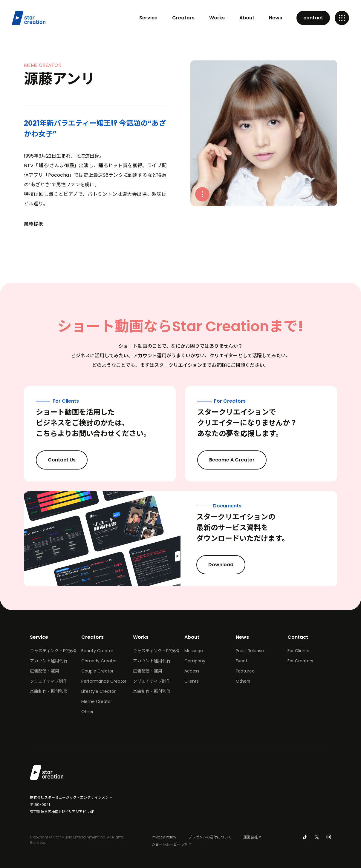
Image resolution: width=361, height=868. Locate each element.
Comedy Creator (99, 661)
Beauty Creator (97, 651)
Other (87, 712)
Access (192, 671)
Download (226, 564)
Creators (183, 18)
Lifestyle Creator (98, 691)
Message (194, 651)
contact (313, 18)
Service (148, 18)
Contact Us (67, 460)
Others (243, 681)
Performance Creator (104, 681)
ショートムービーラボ (170, 844)
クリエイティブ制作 (49, 681)
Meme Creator (97, 701)
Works (217, 18)
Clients (192, 681)
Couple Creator (97, 671)
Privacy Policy (164, 837)
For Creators (300, 661)
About (247, 18)
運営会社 (250, 837)
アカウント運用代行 (49, 661)
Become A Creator (237, 460)
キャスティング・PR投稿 (53, 651)
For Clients (298, 651)
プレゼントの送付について (210, 837)
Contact (298, 637)
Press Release (250, 651)
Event (242, 661)
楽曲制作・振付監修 (49, 691)
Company (195, 661)
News (276, 18)
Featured (245, 671)
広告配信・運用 (45, 671)
